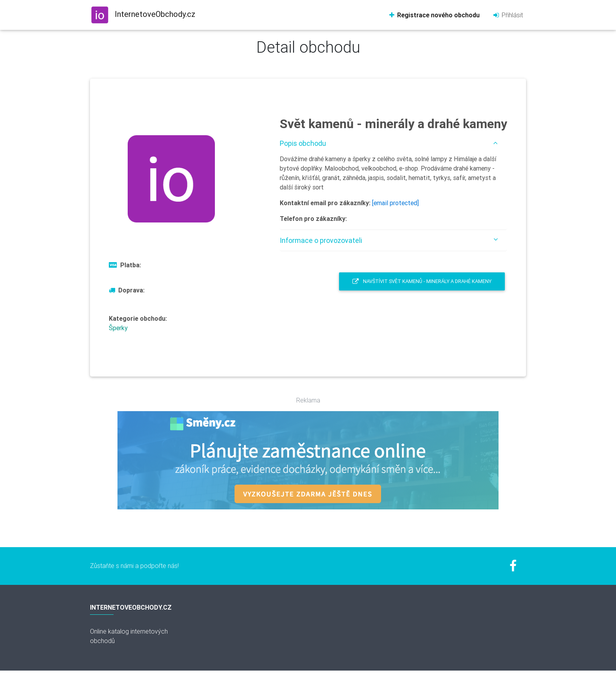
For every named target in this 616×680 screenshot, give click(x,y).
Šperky (118, 328)
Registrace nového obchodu (434, 15)
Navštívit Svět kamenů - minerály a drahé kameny (422, 281)
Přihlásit (508, 15)
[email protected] (395, 203)
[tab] (393, 143)
